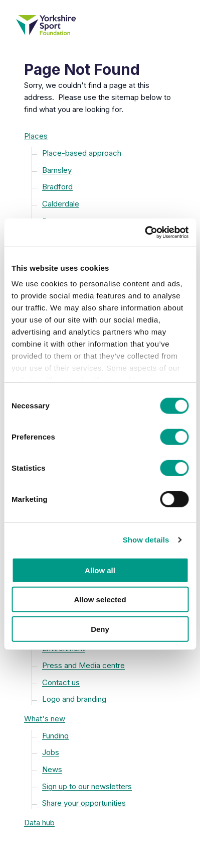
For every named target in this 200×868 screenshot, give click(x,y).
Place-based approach (82, 153)
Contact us (61, 682)
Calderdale (61, 204)
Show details (146, 540)
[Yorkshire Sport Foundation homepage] (100, 25)
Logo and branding (74, 699)
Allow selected (100, 600)
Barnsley (57, 170)
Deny (100, 629)
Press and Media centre (83, 665)
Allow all (100, 570)
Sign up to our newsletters (87, 786)
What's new (45, 719)
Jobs (51, 752)
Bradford (57, 187)
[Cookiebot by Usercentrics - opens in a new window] (145, 233)
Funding (55, 736)
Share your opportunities (84, 803)
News (52, 769)
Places (36, 136)
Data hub (39, 823)
